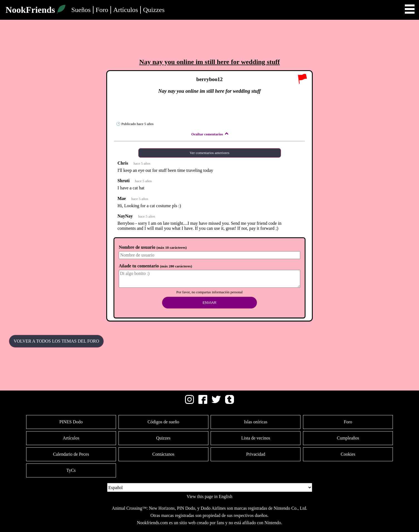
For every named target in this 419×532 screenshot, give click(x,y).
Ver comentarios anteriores (210, 153)
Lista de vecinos (256, 438)
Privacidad (256, 454)
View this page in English (209, 496)
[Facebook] (203, 402)
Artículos (126, 10)
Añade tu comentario (155, 266)
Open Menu (410, 9)
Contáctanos (163, 454)
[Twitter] (216, 402)
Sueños (81, 10)
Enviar (209, 303)
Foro (102, 10)
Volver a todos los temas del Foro (56, 341)
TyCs (71, 470)
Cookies (348, 454)
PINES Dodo (71, 422)
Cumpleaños (348, 438)
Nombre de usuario (153, 247)
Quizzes (154, 10)
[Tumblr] (230, 402)
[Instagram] (189, 402)
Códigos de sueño (163, 422)
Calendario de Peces (71, 454)
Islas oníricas (256, 422)
